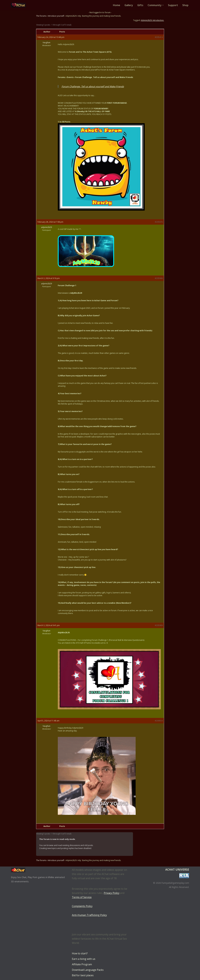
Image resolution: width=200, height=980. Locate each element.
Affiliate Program (82, 964)
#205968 (159, 278)
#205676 (159, 222)
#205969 (159, 625)
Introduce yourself (56, 16)
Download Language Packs (88, 970)
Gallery (129, 5)
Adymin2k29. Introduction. (152, 20)
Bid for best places (83, 975)
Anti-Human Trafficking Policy (89, 915)
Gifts (140, 5)
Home (116, 5)
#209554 (159, 721)
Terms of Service (82, 897)
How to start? (80, 953)
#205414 (159, 37)
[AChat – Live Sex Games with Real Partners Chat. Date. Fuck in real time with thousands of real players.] (19, 5)
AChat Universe (177, 869)
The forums (41, 16)
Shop (185, 5)
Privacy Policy (112, 893)
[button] (163, 5)
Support (173, 5)
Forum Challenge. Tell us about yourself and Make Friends (93, 86)
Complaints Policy (82, 906)
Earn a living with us (84, 959)
